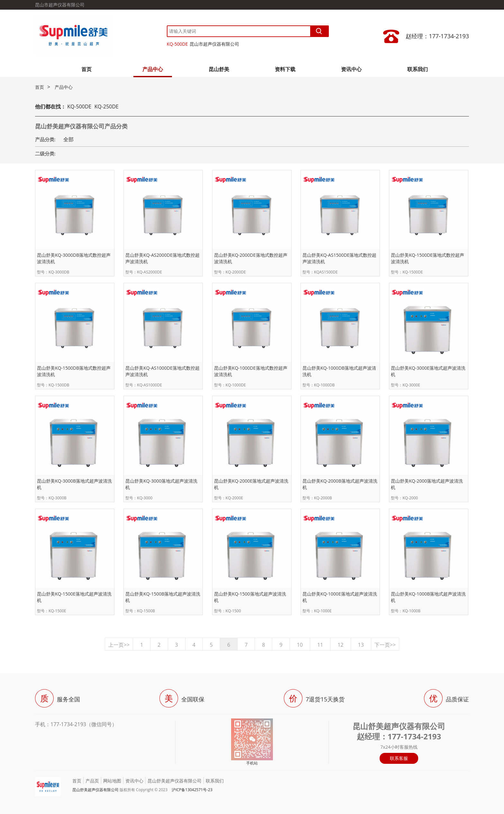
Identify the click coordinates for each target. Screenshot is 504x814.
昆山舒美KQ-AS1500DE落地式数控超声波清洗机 (339, 258)
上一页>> (119, 645)
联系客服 (399, 758)
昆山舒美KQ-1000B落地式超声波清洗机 (428, 597)
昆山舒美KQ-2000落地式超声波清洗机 (427, 484)
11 (320, 645)
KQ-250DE (107, 106)
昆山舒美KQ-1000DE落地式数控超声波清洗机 (251, 371)
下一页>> (385, 645)
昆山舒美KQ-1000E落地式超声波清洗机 (340, 597)
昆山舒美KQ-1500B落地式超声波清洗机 (163, 597)
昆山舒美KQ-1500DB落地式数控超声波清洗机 (74, 371)
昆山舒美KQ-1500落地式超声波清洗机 (250, 597)
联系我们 (418, 69)
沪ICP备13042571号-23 (192, 790)
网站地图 (112, 781)
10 (300, 645)
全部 (68, 139)
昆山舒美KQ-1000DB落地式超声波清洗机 (339, 371)
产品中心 (153, 69)
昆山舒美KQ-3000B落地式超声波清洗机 (74, 484)
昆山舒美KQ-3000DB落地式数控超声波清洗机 (74, 258)
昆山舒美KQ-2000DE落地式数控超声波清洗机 (251, 258)
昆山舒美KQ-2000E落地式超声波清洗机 (251, 484)
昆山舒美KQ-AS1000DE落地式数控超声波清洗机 (162, 371)
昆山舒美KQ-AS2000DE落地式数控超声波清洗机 (162, 258)
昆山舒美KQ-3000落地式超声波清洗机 (161, 484)
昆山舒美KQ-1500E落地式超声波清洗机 (74, 597)
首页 (86, 69)
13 (361, 645)
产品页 (92, 781)
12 (340, 645)
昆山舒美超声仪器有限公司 (175, 781)
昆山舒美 (219, 69)
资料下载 (285, 69)
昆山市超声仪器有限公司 (214, 44)
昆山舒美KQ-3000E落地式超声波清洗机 (428, 371)
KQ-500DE (177, 44)
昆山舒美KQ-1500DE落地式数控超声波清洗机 (428, 258)
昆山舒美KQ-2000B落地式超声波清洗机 (340, 484)
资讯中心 (351, 69)
